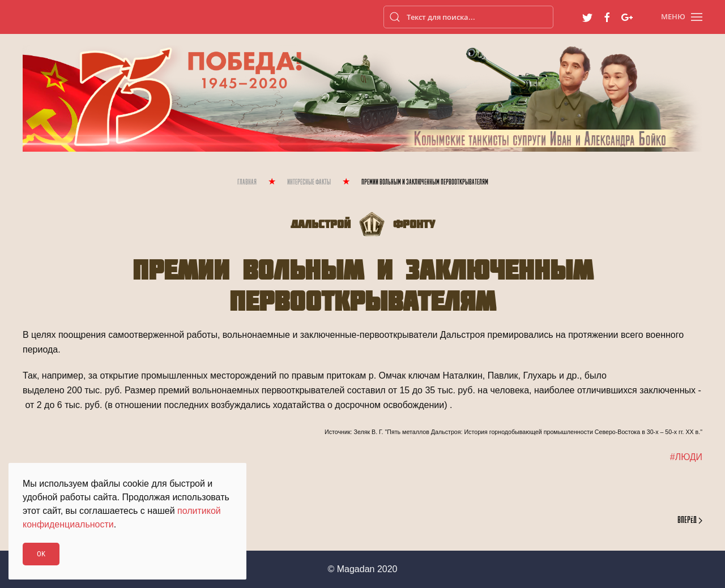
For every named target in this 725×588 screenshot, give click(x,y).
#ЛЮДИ (686, 457)
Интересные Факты (309, 183)
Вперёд (690, 521)
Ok (41, 554)
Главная (247, 183)
